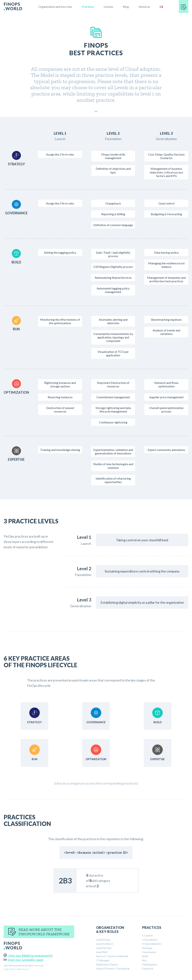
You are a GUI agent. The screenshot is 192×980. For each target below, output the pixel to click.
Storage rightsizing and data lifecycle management (113, 410)
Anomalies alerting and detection (113, 321)
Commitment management (113, 397)
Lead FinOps (103, 940)
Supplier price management (166, 397)
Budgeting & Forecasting (166, 214)
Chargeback (113, 203)
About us (144, 7)
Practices (88, 7)
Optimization (150, 964)
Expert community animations (166, 450)
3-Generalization (152, 944)
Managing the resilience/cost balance (166, 265)
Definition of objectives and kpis (113, 170)
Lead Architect (105, 944)
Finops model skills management (113, 156)
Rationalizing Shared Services (113, 278)
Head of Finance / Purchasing (113, 968)
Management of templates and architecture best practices (166, 279)
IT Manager (103, 960)
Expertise (148, 968)
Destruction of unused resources (60, 410)
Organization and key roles (55, 7)
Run (144, 960)
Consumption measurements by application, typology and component (113, 337)
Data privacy (23, 969)
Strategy (147, 948)
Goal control (166, 203)
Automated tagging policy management (113, 290)
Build (145, 956)
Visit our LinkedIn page (23, 960)
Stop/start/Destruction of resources (113, 384)
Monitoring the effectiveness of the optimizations (60, 321)
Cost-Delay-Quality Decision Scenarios (166, 156)
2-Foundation (150, 940)
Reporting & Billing (113, 214)
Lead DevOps (104, 948)
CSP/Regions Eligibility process (113, 267)
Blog (126, 7)
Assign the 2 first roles (60, 154)
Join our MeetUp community (28, 955)
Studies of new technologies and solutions (113, 466)
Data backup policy (166, 252)
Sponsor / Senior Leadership (112, 956)
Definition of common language (113, 225)
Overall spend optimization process (166, 410)
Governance (149, 952)
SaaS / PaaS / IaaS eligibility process (113, 254)
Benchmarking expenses (166, 319)
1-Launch (147, 935)
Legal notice (10, 969)
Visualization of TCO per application (113, 353)
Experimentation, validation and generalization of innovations (113, 451)
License (108, 7)
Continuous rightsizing (113, 422)
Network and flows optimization (166, 384)
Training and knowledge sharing (60, 450)
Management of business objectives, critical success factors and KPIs (166, 172)
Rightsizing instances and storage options (60, 384)
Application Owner (107, 964)
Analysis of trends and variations (166, 332)
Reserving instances (60, 397)
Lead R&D (102, 952)
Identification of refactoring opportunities (113, 480)
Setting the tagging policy (60, 252)
